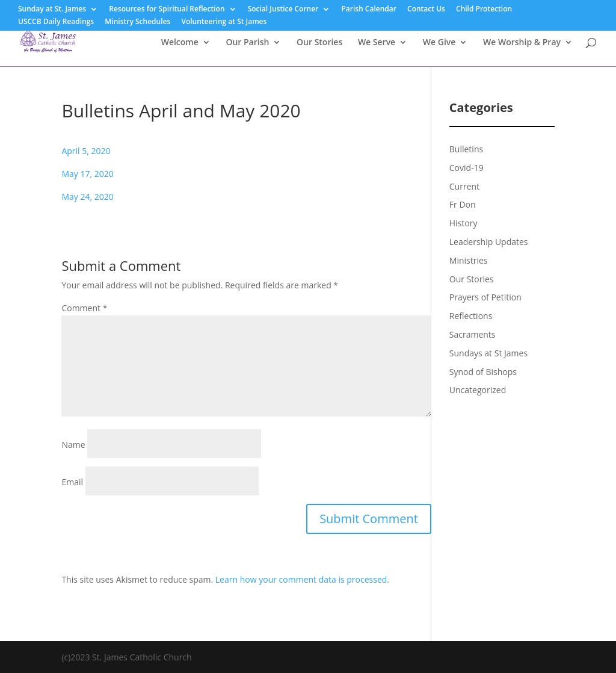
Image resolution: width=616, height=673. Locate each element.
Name (73, 445)
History (464, 223)
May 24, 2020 (87, 197)
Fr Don (463, 204)
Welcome (180, 43)
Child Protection (484, 10)
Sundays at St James (488, 353)
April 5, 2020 (86, 151)
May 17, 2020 (87, 174)
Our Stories (319, 43)
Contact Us (426, 10)
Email (72, 482)
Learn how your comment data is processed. (302, 579)
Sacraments (473, 334)
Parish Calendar (369, 10)
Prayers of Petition (485, 297)
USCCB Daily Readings (56, 22)
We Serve (377, 43)
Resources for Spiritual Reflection (167, 10)
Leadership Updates (489, 242)
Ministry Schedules (137, 22)
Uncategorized (478, 390)
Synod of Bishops (483, 372)
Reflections (471, 316)
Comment (84, 308)
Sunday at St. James (52, 10)
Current (464, 186)
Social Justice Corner (283, 10)
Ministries (469, 260)
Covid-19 (467, 168)
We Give (439, 43)
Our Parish (247, 43)
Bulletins (466, 149)
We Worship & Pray (522, 43)
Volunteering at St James (224, 22)
